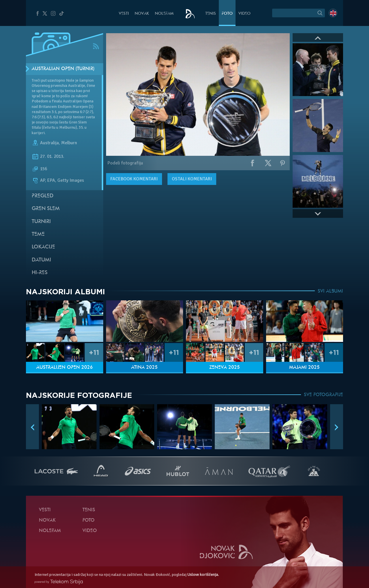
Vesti (124, 14)
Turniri (41, 222)
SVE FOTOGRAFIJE (323, 395)
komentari (134, 179)
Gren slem (46, 209)
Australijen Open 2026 (65, 368)
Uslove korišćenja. (203, 575)
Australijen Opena (78, 101)
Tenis (211, 14)
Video (244, 14)
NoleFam (164, 14)
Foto (227, 14)
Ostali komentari (192, 179)
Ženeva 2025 (225, 368)
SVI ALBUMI (330, 291)
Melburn (69, 143)
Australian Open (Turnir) (63, 69)
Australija (49, 143)
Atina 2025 (144, 368)
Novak (142, 14)
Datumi (41, 260)
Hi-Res (40, 273)
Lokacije (43, 247)
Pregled (43, 196)
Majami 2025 (304, 368)
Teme (38, 234)
